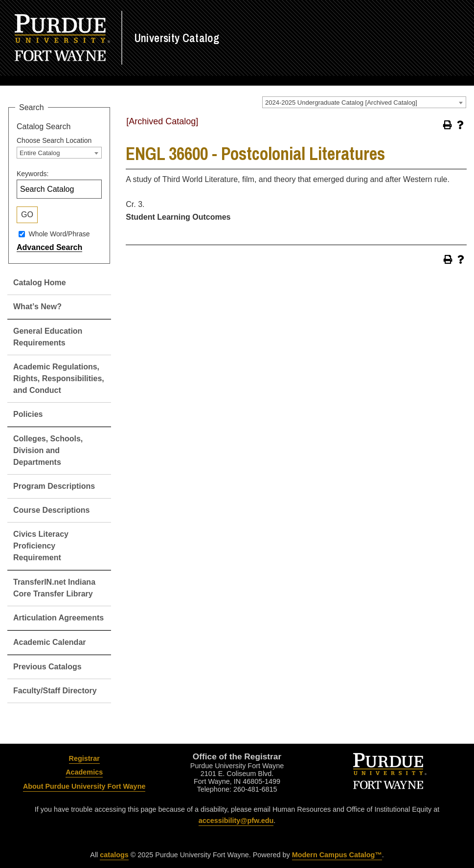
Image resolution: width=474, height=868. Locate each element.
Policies (28, 414)
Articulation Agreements (58, 618)
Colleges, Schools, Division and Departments (48, 450)
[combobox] (364, 102)
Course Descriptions (51, 510)
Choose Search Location (54, 140)
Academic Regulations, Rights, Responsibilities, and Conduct (59, 378)
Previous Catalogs (47, 667)
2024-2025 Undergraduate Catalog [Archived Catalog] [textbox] (341, 103)
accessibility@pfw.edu (236, 821)
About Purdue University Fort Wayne (84, 786)
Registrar (84, 758)
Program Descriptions (54, 486)
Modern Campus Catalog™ (337, 855)
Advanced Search (49, 247)
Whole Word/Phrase (59, 234)
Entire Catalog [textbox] (40, 153)
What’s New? (37, 307)
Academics (84, 772)
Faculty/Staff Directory (55, 691)
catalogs (114, 855)
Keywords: (33, 174)
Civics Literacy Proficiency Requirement (41, 546)
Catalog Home (40, 283)
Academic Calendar (50, 642)
